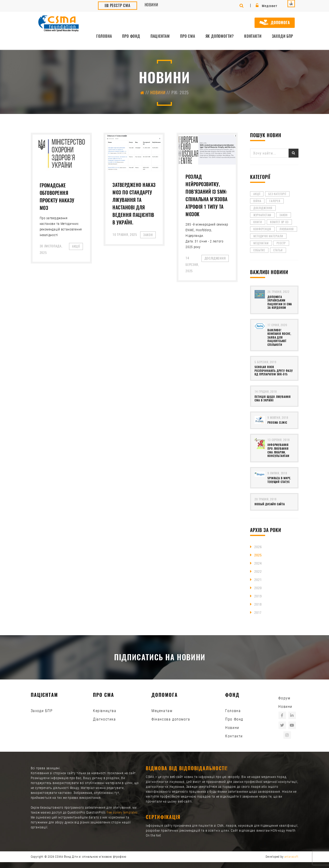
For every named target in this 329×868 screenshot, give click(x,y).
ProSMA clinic (277, 423)
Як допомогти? (220, 36)
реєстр (281, 243)
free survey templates (123, 812)
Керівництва (105, 711)
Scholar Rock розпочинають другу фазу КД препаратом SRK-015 (274, 371)
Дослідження (263, 208)
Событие (259, 250)
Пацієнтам (160, 36)
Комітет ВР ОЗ (279, 222)
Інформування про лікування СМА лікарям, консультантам (278, 450)
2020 (258, 588)
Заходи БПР (283, 36)
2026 (258, 547)
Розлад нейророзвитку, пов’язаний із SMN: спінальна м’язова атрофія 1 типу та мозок (207, 195)
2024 (258, 563)
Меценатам (261, 243)
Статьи (278, 250)
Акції (257, 194)
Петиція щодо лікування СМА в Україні (273, 399)
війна (257, 201)
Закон (284, 215)
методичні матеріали (268, 236)
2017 (258, 613)
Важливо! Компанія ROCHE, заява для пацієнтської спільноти (279, 337)
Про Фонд (131, 36)
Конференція (262, 229)
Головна (104, 36)
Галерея (275, 201)
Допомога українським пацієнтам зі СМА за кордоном (280, 302)
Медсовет (267, 6)
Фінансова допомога (171, 719)
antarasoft (291, 857)
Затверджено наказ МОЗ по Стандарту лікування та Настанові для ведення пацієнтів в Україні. (134, 204)
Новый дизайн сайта (270, 504)
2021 (258, 580)
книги (258, 222)
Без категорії (277, 194)
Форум (284, 698)
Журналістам (262, 215)
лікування (287, 229)
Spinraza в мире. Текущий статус (279, 480)
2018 (258, 604)
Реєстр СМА (118, 6)
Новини (151, 5)
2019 (258, 596)
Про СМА (188, 36)
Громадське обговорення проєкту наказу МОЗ (57, 197)
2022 (258, 572)
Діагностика (105, 719)
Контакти (253, 36)
